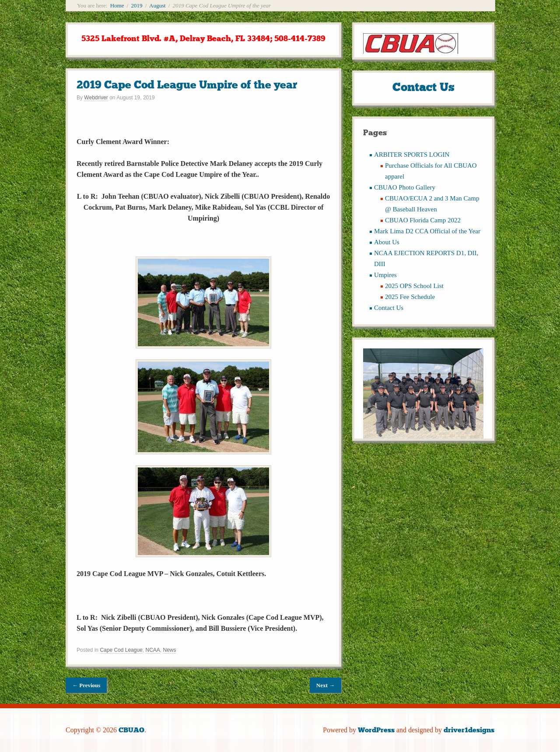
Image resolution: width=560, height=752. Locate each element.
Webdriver (96, 98)
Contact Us (389, 308)
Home (117, 5)
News (169, 650)
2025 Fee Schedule (410, 297)
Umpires (385, 275)
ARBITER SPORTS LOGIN (412, 155)
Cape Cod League (121, 650)
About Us (387, 242)
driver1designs (469, 730)
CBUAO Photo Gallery (405, 187)
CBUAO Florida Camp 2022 (423, 220)
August (157, 5)
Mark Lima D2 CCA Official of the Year (427, 231)
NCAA (152, 650)
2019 (137, 5)
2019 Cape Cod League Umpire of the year (187, 85)
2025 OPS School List (414, 286)
